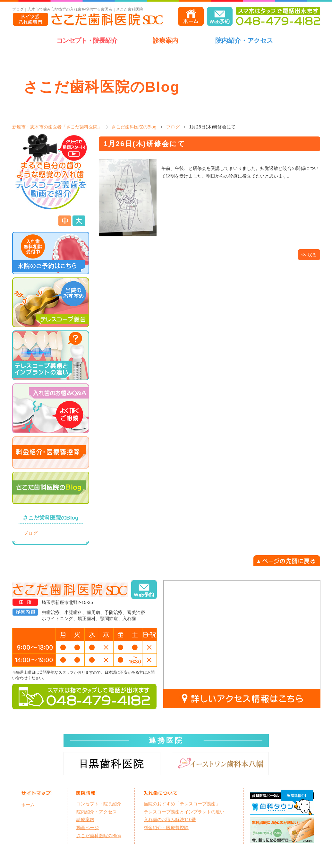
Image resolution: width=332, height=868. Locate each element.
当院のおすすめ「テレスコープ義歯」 (182, 804)
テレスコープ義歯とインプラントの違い (184, 812)
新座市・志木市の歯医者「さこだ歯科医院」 (57, 127)
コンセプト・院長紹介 (87, 40)
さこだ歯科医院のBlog (134, 127)
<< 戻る (309, 255)
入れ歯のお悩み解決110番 (170, 820)
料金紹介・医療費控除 (166, 828)
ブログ (173, 127)
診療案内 (166, 40)
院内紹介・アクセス (244, 40)
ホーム (28, 805)
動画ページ (88, 828)
